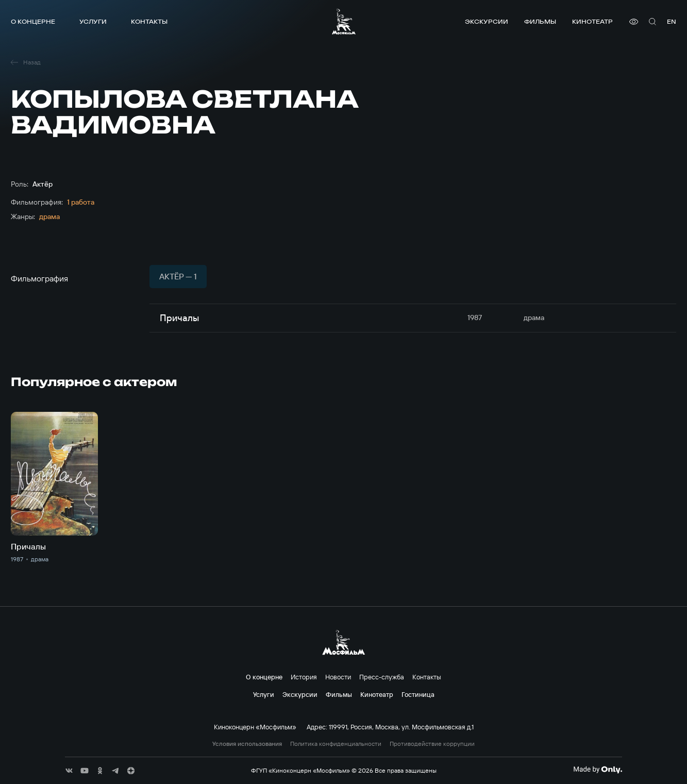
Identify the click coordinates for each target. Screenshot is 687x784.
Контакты (149, 21)
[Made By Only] (598, 770)
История (304, 677)
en (672, 21)
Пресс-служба (382, 677)
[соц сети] (69, 771)
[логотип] (344, 21)
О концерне (33, 21)
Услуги (93, 21)
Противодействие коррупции (432, 744)
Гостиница (418, 694)
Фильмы (540, 21)
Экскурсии (487, 21)
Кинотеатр (592, 21)
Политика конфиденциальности (336, 744)
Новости (338, 677)
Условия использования (247, 744)
